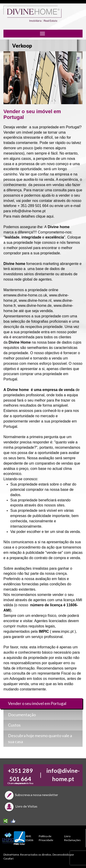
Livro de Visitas (20, 806)
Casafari (8, 858)
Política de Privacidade (46, 838)
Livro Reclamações (72, 838)
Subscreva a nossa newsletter (31, 795)
